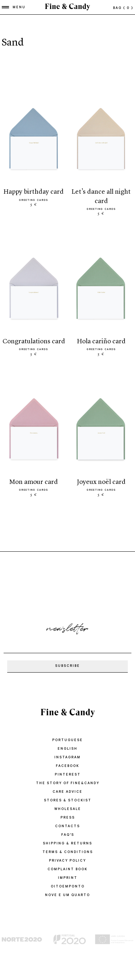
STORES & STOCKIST (68, 801)
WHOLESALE (68, 809)
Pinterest (68, 775)
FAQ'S (68, 835)
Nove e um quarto (67, 896)
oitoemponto (68, 887)
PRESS (68, 818)
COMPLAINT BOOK (67, 870)
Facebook (67, 766)
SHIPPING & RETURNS (67, 844)
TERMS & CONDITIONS (68, 852)
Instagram (67, 758)
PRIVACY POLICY (67, 861)
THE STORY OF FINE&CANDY (68, 784)
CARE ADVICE (67, 792)
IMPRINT (68, 878)
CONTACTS (67, 827)
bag (123, 8)
